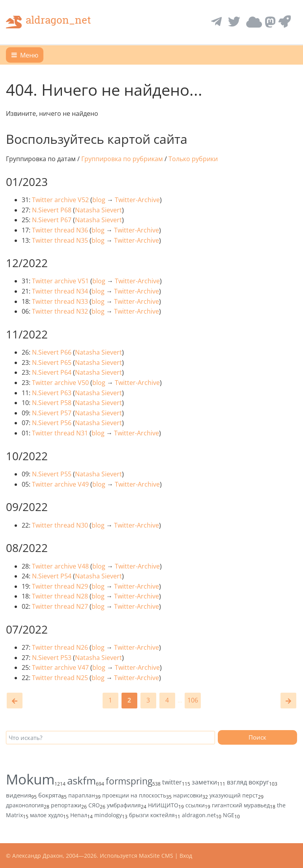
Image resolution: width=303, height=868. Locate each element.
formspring (129, 781)
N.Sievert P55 (52, 474)
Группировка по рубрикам (122, 159)
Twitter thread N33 (60, 301)
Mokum (30, 779)
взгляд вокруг (248, 782)
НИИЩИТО (163, 805)
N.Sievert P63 (52, 393)
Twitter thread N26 (60, 647)
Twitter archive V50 (60, 383)
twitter (172, 782)
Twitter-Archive (137, 200)
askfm (81, 781)
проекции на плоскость (134, 795)
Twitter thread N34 (60, 291)
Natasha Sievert (98, 210)
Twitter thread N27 (60, 606)
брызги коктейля (152, 815)
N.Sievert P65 (52, 362)
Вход (186, 856)
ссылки (195, 805)
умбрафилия (124, 805)
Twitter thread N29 (60, 586)
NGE (229, 815)
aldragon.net (199, 815)
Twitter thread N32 (60, 311)
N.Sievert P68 (52, 210)
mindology (108, 815)
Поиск (257, 737)
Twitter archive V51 (60, 281)
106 (193, 700)
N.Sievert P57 (52, 413)
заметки (204, 782)
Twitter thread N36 (60, 230)
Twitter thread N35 (60, 240)
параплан (82, 795)
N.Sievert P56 (52, 423)
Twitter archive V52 (60, 200)
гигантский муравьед (241, 805)
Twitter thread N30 (60, 525)
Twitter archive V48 (60, 566)
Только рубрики (193, 159)
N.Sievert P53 (52, 658)
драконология (25, 805)
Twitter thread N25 (60, 678)
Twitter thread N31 (60, 433)
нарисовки (188, 795)
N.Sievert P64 (52, 372)
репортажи (66, 805)
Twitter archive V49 (60, 484)
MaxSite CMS (156, 856)
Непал (79, 815)
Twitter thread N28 (60, 596)
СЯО (94, 805)
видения (19, 795)
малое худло (47, 815)
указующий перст (234, 795)
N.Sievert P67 (52, 220)
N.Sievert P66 (52, 352)
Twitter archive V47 (60, 667)
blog (99, 200)
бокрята (50, 795)
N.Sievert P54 (52, 576)
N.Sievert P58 (52, 403)
